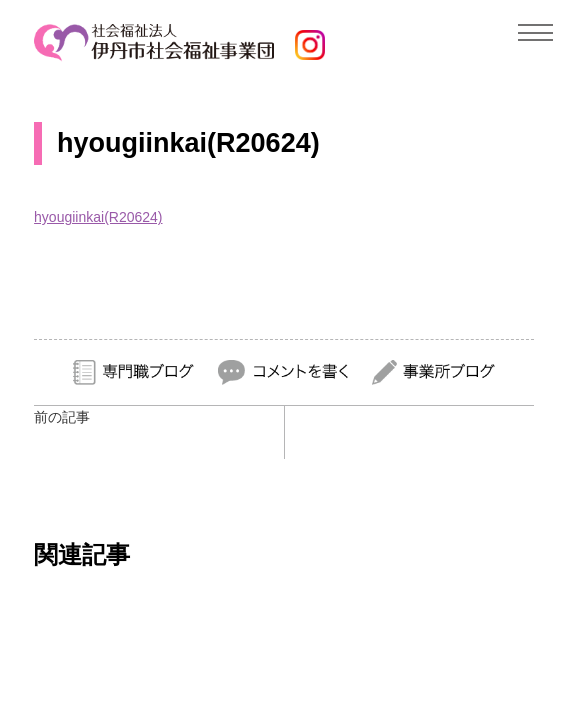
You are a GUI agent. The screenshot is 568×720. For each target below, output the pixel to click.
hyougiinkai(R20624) (98, 217)
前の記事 (62, 417)
